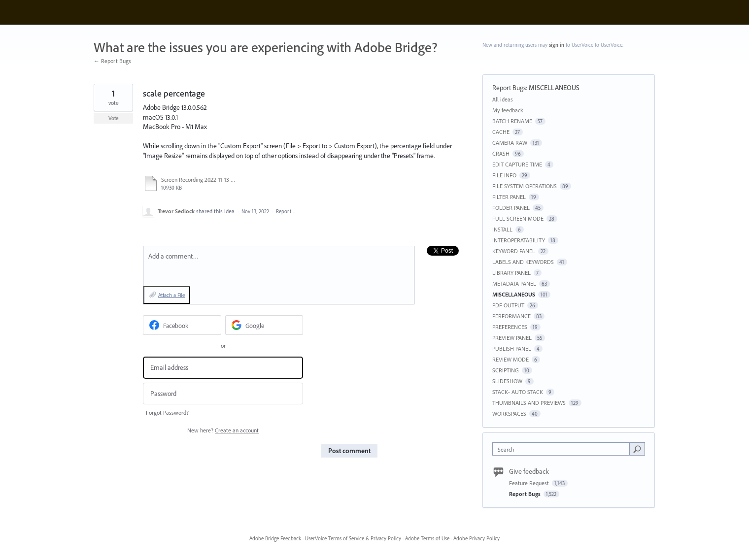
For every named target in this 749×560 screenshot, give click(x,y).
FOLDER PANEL (511, 208)
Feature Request (530, 483)
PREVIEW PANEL (512, 338)
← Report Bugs (112, 61)
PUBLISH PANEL (512, 348)
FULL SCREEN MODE (518, 218)
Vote (114, 118)
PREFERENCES (510, 327)
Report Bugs (509, 88)
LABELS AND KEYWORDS (523, 262)
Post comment (349, 451)
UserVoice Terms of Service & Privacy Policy (353, 538)
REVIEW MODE (511, 359)
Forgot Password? (167, 412)
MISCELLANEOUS (554, 88)
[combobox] (563, 449)
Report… (286, 211)
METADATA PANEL (514, 283)
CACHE (501, 132)
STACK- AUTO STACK (518, 392)
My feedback (508, 110)
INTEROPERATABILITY (519, 240)
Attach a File (171, 295)
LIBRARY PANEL (511, 273)
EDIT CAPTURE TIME (517, 164)
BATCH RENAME (512, 121)
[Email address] (223, 368)
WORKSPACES (509, 413)
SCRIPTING (506, 370)
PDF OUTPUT (508, 305)
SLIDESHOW (507, 381)
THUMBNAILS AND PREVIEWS (529, 403)
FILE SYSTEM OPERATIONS (525, 186)
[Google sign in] (264, 325)
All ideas (503, 99)
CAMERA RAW (510, 143)
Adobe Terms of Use (427, 538)
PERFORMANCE (511, 316)
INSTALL (502, 229)
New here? (223, 430)
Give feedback (529, 471)
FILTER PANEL (509, 197)
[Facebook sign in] (182, 325)
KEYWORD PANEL (514, 251)
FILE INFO (504, 175)
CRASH (501, 153)
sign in (557, 45)
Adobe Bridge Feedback (275, 538)
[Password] (223, 394)
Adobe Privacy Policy (477, 538)
